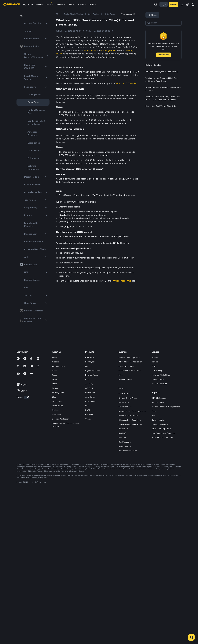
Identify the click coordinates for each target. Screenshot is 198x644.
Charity (88, 571)
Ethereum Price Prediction (130, 572)
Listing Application (126, 518)
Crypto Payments (92, 523)
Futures (61, 4)
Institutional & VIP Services (130, 523)
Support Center (158, 554)
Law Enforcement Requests (163, 585)
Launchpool (90, 545)
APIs (154, 568)
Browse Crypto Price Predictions (132, 563)
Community (57, 553)
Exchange (89, 509)
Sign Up (173, 4)
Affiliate (155, 509)
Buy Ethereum (125, 598)
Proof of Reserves (159, 536)
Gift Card (89, 540)
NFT (87, 558)
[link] (33, 23)
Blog (54, 549)
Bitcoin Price (124, 554)
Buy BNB (122, 585)
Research (89, 567)
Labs (121, 527)
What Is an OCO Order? (127, 83)
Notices (55, 562)
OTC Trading (157, 523)
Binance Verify (158, 572)
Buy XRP (122, 590)
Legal (54, 531)
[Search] (165, 23)
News (55, 523)
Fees (154, 563)
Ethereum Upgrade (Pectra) (130, 576)
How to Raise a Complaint (163, 590)
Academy (89, 536)
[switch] (27, 549)
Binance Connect (126, 531)
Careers (55, 514)
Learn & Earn (124, 546)
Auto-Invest (90, 549)
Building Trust (58, 545)
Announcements (59, 518)
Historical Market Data (161, 527)
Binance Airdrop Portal (161, 581)
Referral (155, 514)
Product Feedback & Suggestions (166, 559)
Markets (39, 4)
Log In (164, 4)
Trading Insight (158, 531)
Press (55, 527)
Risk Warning (58, 558)
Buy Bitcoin (123, 581)
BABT (88, 562)
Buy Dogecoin (125, 594)
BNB (154, 518)
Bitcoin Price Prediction (128, 568)
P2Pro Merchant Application (130, 514)
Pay (87, 518)
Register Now (163, 55)
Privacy (55, 540)
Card (87, 531)
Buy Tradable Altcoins (128, 603)
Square (82, 4)
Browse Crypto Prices (128, 550)
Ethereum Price (125, 559)
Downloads (57, 567)
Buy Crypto (28, 4)
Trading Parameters (160, 576)
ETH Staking (90, 553)
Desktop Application (61, 571)
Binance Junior (92, 527)
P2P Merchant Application (129, 509)
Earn (72, 4)
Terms (55, 536)
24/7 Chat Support (159, 550)
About (55, 509)
